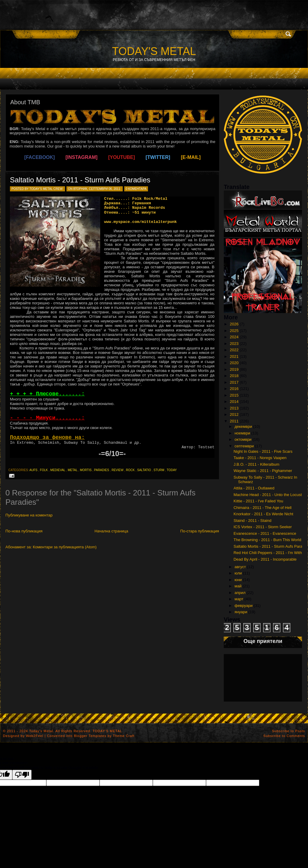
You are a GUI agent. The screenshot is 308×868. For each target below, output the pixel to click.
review (117, 470)
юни (238, 580)
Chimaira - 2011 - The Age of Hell (262, 508)
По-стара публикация (200, 531)
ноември (242, 433)
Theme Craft (124, 736)
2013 (234, 408)
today (172, 470)
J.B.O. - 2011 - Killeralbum (256, 464)
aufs (34, 470)
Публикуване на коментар (29, 515)
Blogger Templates (90, 736)
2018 (234, 376)
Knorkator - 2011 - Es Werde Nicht (263, 514)
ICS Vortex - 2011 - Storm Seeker (263, 527)
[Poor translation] (22, 775)
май (238, 586)
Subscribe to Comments (284, 736)
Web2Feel (35, 736)
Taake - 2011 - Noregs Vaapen (260, 458)
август (240, 567)
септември (244, 446)
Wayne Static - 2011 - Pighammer (263, 471)
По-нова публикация (24, 531)
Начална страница (111, 531)
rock (130, 470)
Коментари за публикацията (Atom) (65, 547)
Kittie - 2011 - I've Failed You (258, 501)
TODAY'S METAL (154, 51)
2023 (234, 344)
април (240, 593)
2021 (234, 356)
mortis (86, 470)
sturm (159, 470)
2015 (234, 395)
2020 (234, 363)
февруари (244, 606)
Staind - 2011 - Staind (252, 521)
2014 (234, 402)
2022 (234, 350)
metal (72, 470)
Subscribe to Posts (288, 731)
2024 (234, 337)
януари (241, 612)
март (239, 599)
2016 (234, 389)
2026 (234, 324)
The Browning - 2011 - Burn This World (267, 540)
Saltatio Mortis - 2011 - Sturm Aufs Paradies (80, 180)
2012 (234, 414)
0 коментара (136, 189)
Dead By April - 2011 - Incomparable (265, 559)
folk (44, 470)
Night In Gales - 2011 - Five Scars (263, 451)
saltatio (144, 470)
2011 (234, 421)
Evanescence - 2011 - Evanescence (265, 533)
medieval (58, 470)
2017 (234, 382)
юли (238, 573)
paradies (102, 470)
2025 (234, 331)
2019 (234, 369)
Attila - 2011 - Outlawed (254, 488)
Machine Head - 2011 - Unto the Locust (268, 495)
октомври (243, 439)
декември (243, 426)
